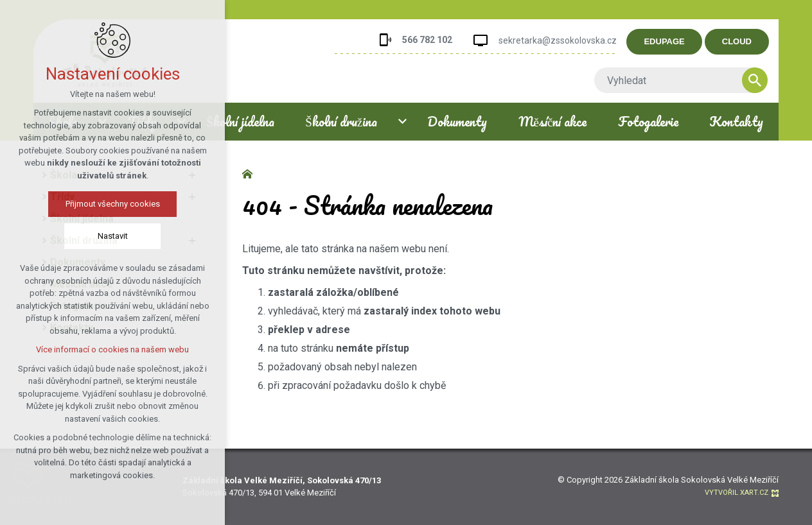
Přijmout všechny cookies (112, 204)
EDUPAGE (677, 41)
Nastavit (112, 236)
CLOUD (750, 41)
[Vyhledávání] (768, 80)
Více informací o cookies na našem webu (112, 349)
